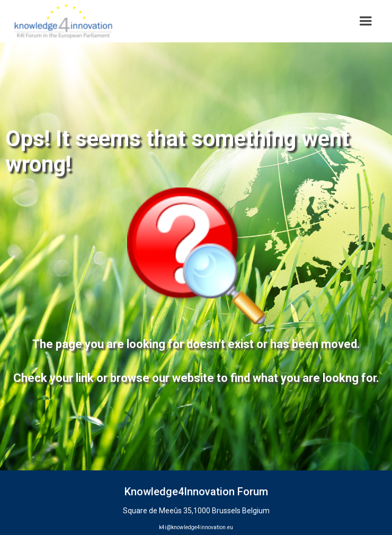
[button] (366, 21)
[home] (61, 21)
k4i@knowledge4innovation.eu (196, 527)
